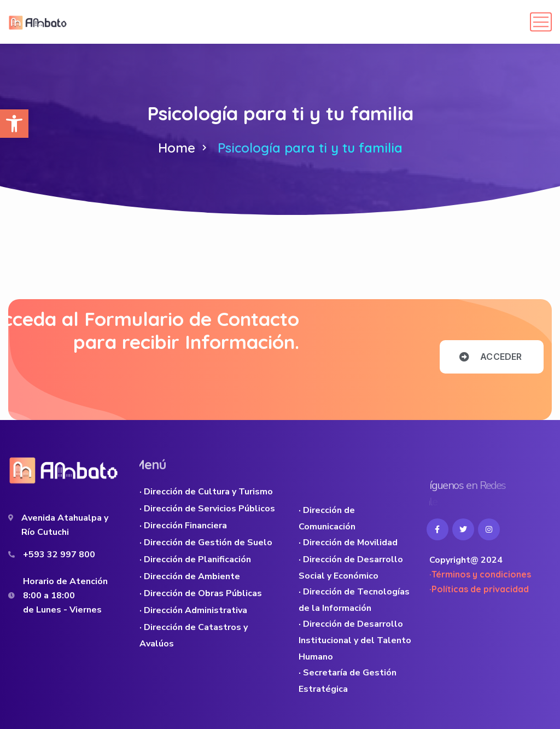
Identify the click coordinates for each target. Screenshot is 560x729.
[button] (14, 124)
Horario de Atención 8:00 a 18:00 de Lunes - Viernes (65, 596)
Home (177, 148)
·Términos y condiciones (480, 574)
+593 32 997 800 (59, 555)
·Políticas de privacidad (479, 589)
